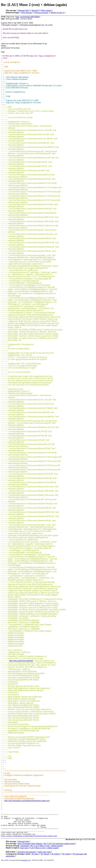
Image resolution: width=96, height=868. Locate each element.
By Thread (45, 859)
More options (46, 10)
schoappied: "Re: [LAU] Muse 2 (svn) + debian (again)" (42, 851)
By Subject (56, 859)
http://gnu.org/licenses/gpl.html (21, 661)
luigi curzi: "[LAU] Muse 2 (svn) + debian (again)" (40, 853)
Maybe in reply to (58, 13)
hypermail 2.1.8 (26, 865)
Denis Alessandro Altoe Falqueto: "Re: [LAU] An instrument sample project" (47, 848)
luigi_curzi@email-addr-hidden (28, 17)
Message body (24, 10)
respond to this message (26, 857)
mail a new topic (44, 857)
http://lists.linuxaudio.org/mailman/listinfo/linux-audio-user (27, 801)
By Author (67, 859)
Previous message (41, 13)
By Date (35, 859)
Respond (35, 10)
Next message (27, 13)
